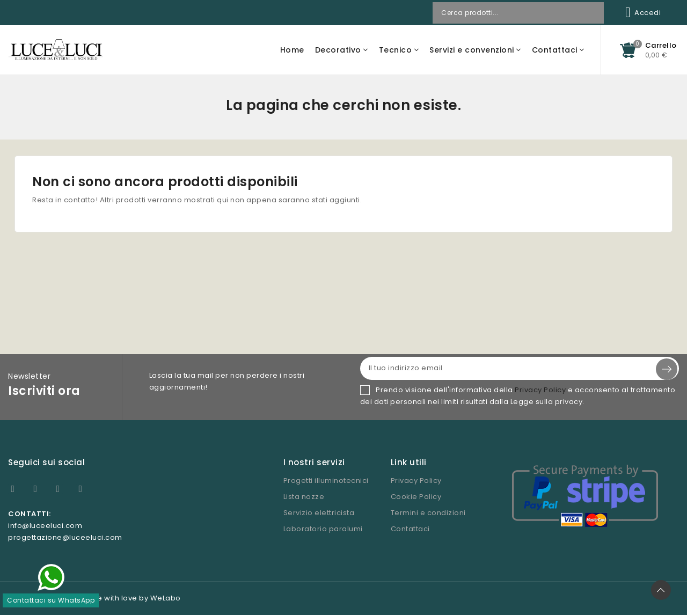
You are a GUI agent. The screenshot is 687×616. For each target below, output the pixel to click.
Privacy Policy (540, 391)
